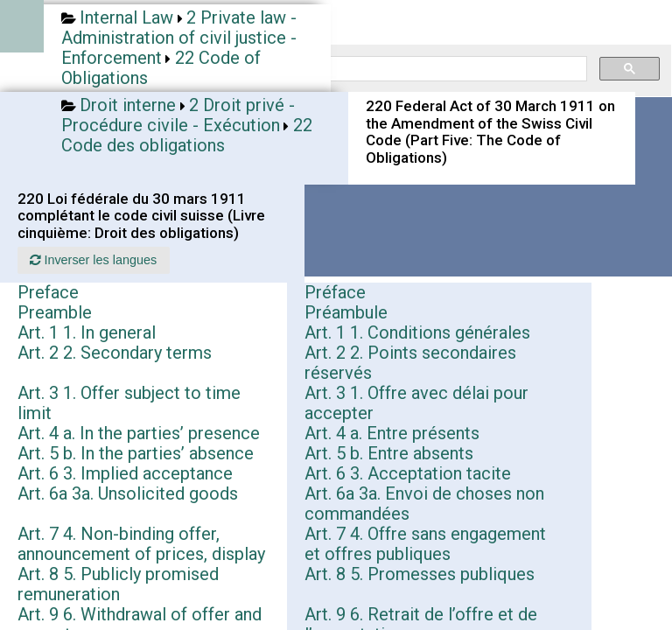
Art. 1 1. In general (87, 332)
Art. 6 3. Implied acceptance (125, 473)
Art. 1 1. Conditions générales (417, 332)
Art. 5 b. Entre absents (389, 453)
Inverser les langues (93, 260)
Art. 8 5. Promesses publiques (420, 574)
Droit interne (128, 105)
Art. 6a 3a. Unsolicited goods (128, 493)
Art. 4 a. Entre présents (392, 433)
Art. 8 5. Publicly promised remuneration (118, 584)
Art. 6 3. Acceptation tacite (408, 473)
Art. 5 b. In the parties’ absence (136, 453)
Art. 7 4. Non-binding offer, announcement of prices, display (141, 544)
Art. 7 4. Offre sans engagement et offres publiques (425, 544)
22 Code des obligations (187, 135)
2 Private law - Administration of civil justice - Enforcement (179, 38)
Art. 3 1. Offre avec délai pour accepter (416, 403)
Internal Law (126, 17)
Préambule (346, 312)
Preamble (55, 312)
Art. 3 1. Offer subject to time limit (129, 403)
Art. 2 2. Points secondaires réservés (410, 363)
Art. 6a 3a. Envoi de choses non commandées (424, 504)
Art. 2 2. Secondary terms (115, 353)
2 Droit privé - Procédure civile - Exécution (178, 115)
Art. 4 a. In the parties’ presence (139, 433)
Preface (48, 292)
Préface (335, 292)
